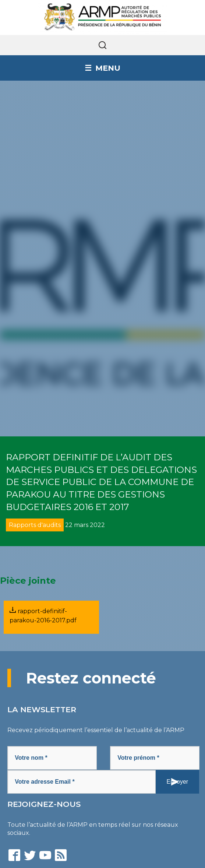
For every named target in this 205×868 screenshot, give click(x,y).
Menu (108, 68)
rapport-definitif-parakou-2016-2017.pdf (43, 615)
